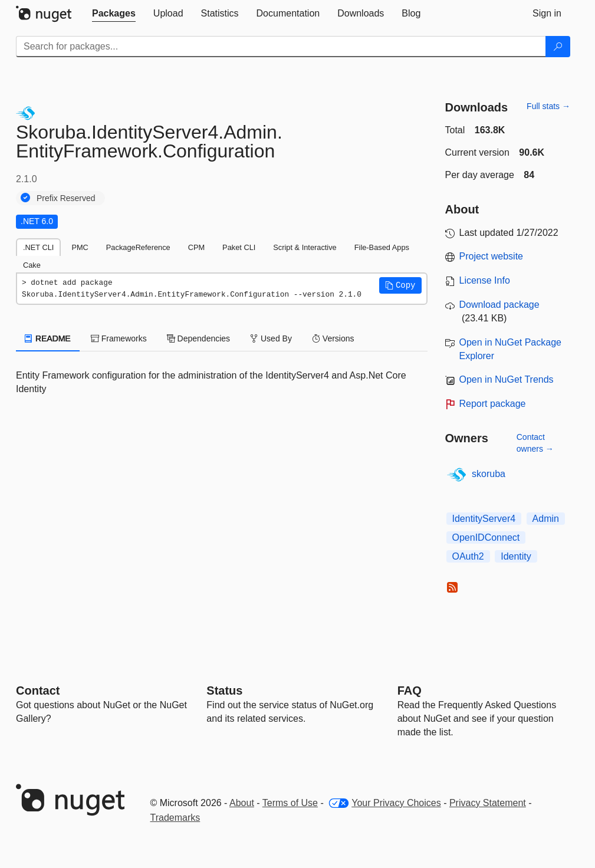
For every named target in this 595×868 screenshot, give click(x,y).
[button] (400, 285)
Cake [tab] (32, 265)
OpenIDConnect (486, 537)
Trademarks (175, 818)
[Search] (558, 47)
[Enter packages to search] (281, 47)
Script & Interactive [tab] (305, 247)
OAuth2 (468, 556)
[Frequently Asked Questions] (410, 691)
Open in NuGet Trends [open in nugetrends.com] (507, 379)
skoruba (489, 474)
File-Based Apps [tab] (382, 247)
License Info (485, 280)
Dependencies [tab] (198, 338)
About (242, 803)
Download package (499, 305)
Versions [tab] (333, 338)
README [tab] (48, 338)
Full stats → (548, 106)
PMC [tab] (80, 247)
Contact (38, 691)
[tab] (114, 14)
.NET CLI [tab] (38, 247)
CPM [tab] (196, 247)
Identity (516, 556)
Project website (492, 256)
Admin (546, 519)
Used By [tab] (271, 338)
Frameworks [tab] (119, 338)
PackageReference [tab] (138, 247)
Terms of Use (290, 803)
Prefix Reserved (66, 198)
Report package (493, 404)
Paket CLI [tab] (239, 247)
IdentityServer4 (484, 519)
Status (224, 691)
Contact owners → (535, 443)
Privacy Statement (488, 803)
